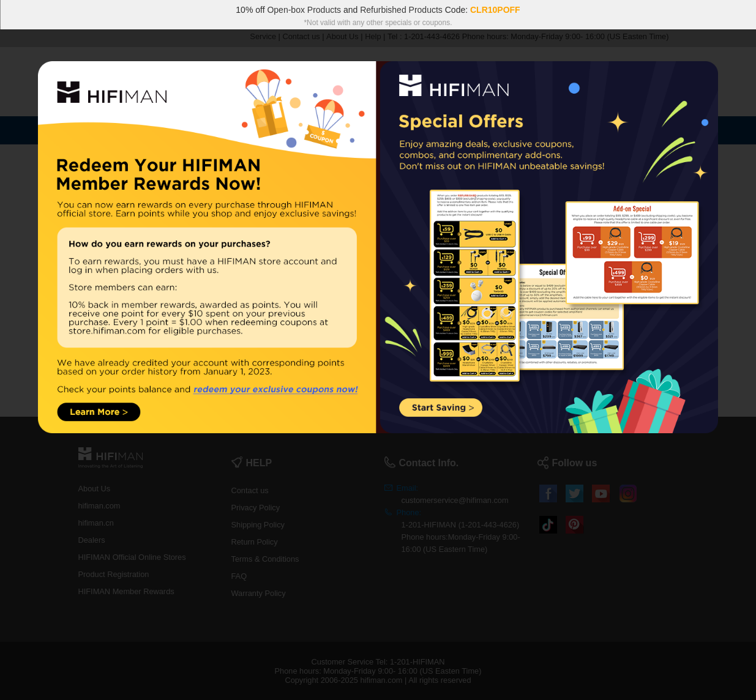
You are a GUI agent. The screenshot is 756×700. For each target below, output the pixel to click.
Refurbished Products (401, 10)
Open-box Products (304, 10)
